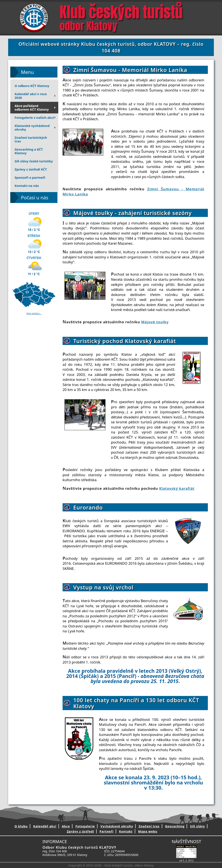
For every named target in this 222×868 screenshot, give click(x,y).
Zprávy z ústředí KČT (31, 169)
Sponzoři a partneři (30, 177)
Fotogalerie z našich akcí (36, 117)
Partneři (106, 831)
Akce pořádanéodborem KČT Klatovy (36, 108)
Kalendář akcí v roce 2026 (36, 96)
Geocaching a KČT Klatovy (29, 151)
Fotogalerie (85, 826)
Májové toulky (155, 322)
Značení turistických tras (31, 139)
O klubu (21, 826)
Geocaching (175, 826)
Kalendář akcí (45, 826)
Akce (66, 826)
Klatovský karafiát (177, 488)
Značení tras (149, 826)
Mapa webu (148, 831)
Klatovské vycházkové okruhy (36, 127)
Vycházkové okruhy (117, 826)
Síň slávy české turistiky (34, 161)
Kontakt (126, 831)
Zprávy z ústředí (80, 831)
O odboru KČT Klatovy (32, 86)
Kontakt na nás (27, 186)
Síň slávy (197, 826)
